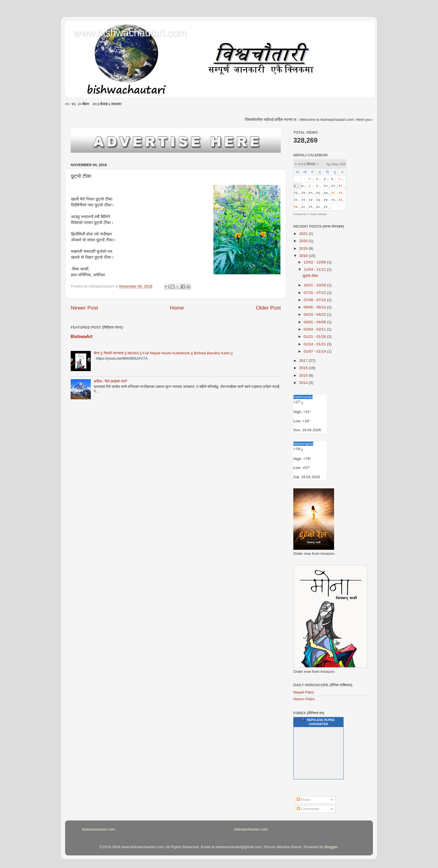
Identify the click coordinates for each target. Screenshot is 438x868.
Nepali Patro (304, 692)
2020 (304, 241)
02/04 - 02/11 (315, 329)
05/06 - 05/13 (315, 307)
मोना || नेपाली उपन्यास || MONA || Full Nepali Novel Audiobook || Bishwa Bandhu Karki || (163, 353)
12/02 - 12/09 (315, 262)
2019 (304, 248)
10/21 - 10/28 (315, 285)
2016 (304, 368)
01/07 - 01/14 (315, 351)
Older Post (268, 308)
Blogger (331, 847)
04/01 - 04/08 (315, 322)
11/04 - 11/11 (315, 269)
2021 (304, 234)
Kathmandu (303, 397)
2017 (304, 361)
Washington (303, 444)
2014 (304, 383)
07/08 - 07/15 (315, 300)
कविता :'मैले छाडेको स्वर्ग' (110, 381)
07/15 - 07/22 (315, 293)
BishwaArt (82, 337)
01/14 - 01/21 (315, 344)
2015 (304, 375)
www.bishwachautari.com (130, 33)
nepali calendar (318, 214)
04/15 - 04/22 (315, 314)
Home (177, 308)
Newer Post (84, 308)
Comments (308, 809)
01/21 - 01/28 (315, 337)
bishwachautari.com (98, 829)
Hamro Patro (304, 699)
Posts (304, 800)
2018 (304, 256)
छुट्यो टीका (310, 276)
